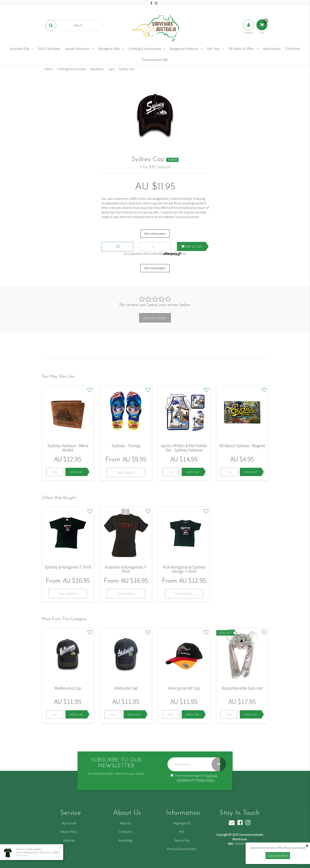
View (55, 472)
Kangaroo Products (184, 49)
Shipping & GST (182, 823)
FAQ (182, 832)
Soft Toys (213, 49)
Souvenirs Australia (186, 217)
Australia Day (20, 49)
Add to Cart (191, 246)
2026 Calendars (49, 49)
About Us (125, 823)
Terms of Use (182, 840)
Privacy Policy (205, 780)
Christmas (293, 49)
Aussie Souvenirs (77, 49)
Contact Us (125, 832)
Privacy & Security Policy (182, 849)
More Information (155, 234)
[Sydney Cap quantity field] (155, 246)
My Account (69, 823)
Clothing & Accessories (145, 49)
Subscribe (69, 840)
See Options (126, 472)
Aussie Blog (125, 840)
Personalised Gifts (155, 60)
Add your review (155, 318)
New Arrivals (272, 49)
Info (184, 254)
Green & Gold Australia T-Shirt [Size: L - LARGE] (37, 852)
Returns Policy (69, 832)
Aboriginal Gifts (109, 49)
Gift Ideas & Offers (241, 49)
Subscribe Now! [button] (278, 856)
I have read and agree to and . (194, 778)
